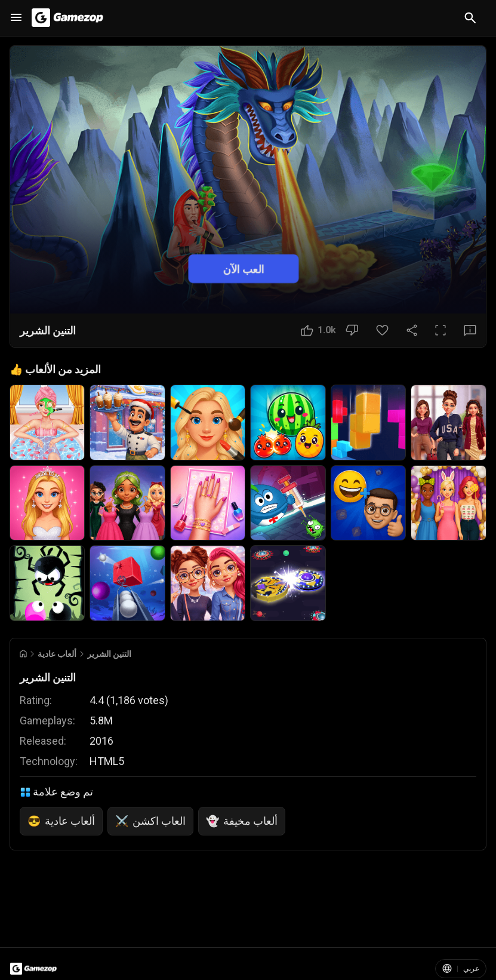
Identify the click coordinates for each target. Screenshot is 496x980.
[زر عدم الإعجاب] (352, 330)
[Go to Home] (23, 654)
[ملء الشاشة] (440, 330)
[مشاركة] (412, 330)
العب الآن (243, 269)
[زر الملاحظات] (470, 330)
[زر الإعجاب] (318, 330)
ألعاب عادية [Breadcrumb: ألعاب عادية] (57, 654)
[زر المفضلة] (382, 330)
